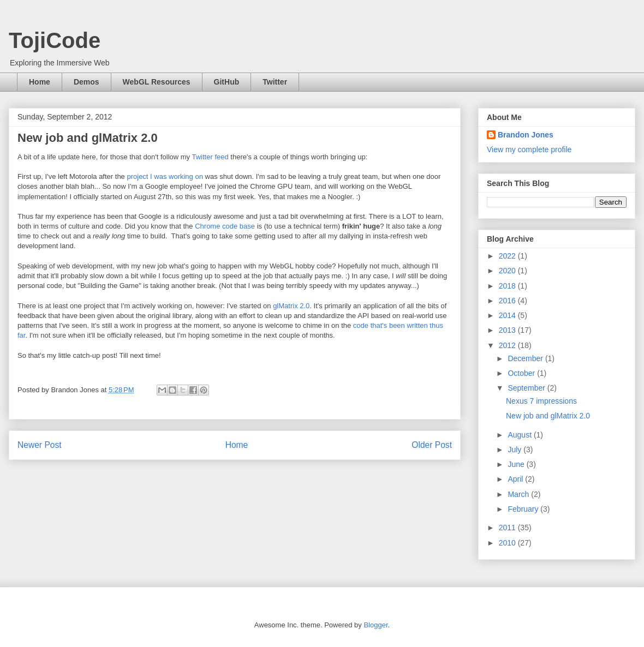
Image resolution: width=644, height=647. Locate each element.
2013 (508, 330)
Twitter (275, 82)
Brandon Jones (526, 135)
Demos (87, 82)
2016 (508, 301)
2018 (508, 286)
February (524, 509)
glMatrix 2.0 (291, 306)
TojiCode (55, 40)
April (516, 479)
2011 (508, 528)
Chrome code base (225, 226)
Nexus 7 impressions (541, 401)
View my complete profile (529, 149)
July (515, 450)
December (526, 358)
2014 (508, 315)
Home (40, 82)
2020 (508, 271)
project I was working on (165, 176)
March (519, 494)
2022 (508, 256)
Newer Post (40, 445)
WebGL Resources (157, 82)
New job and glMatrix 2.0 (548, 416)
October (522, 373)
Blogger (375, 625)
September (527, 388)
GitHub (227, 82)
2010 (508, 543)
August (520, 435)
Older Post (432, 445)
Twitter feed (210, 157)
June (517, 464)
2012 (508, 345)
